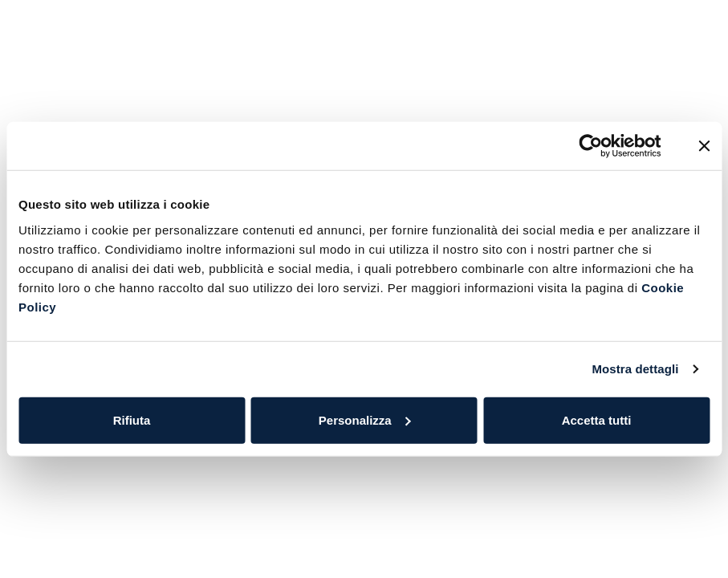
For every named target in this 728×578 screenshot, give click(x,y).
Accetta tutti (597, 419)
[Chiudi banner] (704, 146)
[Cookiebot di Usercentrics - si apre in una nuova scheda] (591, 146)
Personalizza (365, 419)
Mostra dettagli (635, 369)
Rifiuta (132, 419)
